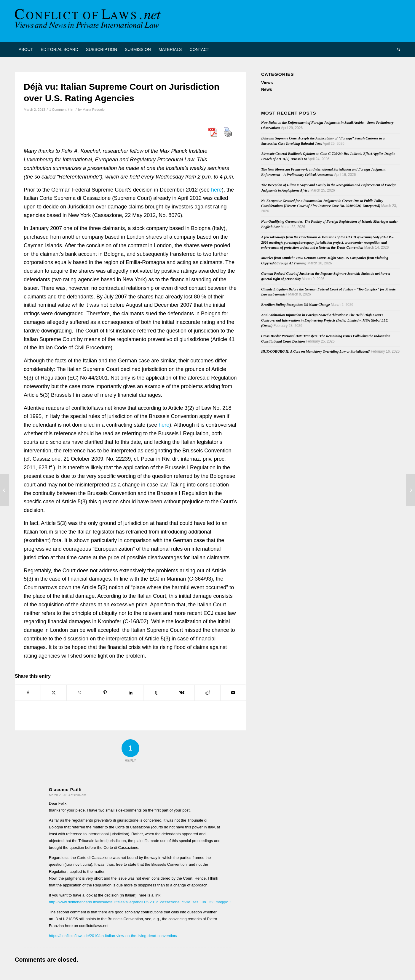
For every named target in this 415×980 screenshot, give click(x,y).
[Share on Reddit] (207, 693)
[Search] (397, 49)
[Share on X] (54, 693)
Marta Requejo (94, 110)
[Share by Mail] (233, 693)
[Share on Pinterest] (105, 693)
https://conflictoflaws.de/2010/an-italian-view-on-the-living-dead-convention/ (113, 936)
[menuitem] (26, 49)
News (267, 89)
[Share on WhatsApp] (79, 693)
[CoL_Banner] (89, 21)
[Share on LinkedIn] (131, 693)
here (216, 190)
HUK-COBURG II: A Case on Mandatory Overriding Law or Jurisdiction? (316, 351)
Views (267, 83)
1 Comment (58, 110)
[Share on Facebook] (28, 693)
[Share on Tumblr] (156, 693)
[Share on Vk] (182, 693)
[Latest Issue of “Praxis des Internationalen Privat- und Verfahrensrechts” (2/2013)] (5, 490)
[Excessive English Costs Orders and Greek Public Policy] (410, 490)
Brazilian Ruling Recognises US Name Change (296, 305)
